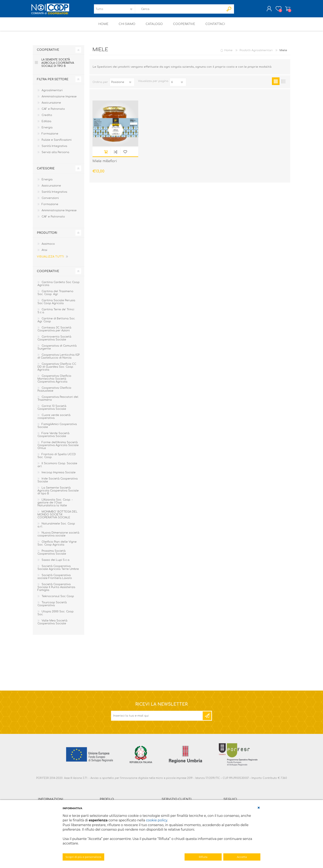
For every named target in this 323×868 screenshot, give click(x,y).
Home (228, 53)
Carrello (286, 10)
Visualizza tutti (50, 260)
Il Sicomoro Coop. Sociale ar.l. (57, 468)
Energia (47, 130)
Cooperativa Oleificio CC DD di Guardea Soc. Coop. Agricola (57, 370)
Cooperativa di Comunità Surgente (57, 350)
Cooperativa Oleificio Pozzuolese (54, 392)
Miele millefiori (105, 164)
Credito (47, 118)
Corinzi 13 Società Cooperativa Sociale (52, 410)
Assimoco (48, 247)
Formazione (50, 137)
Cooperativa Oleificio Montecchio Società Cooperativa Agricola (54, 382)
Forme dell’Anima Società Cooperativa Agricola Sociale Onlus (58, 448)
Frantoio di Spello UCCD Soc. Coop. (57, 459)
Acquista (106, 155)
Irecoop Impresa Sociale (59, 475)
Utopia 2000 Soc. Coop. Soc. (56, 616)
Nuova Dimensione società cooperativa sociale (58, 537)
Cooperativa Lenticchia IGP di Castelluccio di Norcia (59, 359)
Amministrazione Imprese (59, 99)
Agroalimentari (52, 93)
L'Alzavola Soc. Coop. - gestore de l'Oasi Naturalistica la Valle (55, 505)
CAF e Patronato (53, 112)
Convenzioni (50, 201)
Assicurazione (51, 106)
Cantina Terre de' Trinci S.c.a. (56, 314)
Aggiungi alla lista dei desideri (125, 155)
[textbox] (180, 10)
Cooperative (48, 53)
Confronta (115, 155)
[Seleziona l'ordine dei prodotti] (122, 85)
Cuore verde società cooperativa (54, 419)
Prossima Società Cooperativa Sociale (52, 555)
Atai (44, 253)
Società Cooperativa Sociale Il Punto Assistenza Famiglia (56, 590)
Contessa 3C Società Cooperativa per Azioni (54, 332)
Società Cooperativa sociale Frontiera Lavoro (55, 580)
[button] (259, 808)
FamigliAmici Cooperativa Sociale (57, 429)
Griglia (276, 84)
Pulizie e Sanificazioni (57, 143)
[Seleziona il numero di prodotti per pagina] (178, 85)
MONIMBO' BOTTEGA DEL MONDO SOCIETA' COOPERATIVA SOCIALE (57, 517)
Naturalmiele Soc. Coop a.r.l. (56, 528)
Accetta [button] (242, 857)
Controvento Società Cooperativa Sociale (54, 341)
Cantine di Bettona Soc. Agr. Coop (56, 323)
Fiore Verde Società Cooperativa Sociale (53, 438)
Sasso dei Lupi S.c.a (56, 563)
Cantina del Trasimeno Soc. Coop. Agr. (55, 296)
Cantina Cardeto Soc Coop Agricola (59, 287)
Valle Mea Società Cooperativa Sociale (52, 625)
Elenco (283, 84)
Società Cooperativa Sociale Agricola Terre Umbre (58, 570)
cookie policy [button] (157, 820)
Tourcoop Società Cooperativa (52, 607)
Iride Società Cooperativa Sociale (58, 483)
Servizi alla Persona (55, 155)
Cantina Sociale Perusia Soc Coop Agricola (56, 305)
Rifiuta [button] (203, 857)
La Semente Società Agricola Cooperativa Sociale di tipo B (58, 66)
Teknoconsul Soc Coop (58, 599)
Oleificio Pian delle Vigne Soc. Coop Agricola (57, 546)
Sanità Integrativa (54, 149)
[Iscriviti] (157, 719)
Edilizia (46, 124)
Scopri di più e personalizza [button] (83, 857)
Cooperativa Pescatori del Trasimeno (58, 401)
